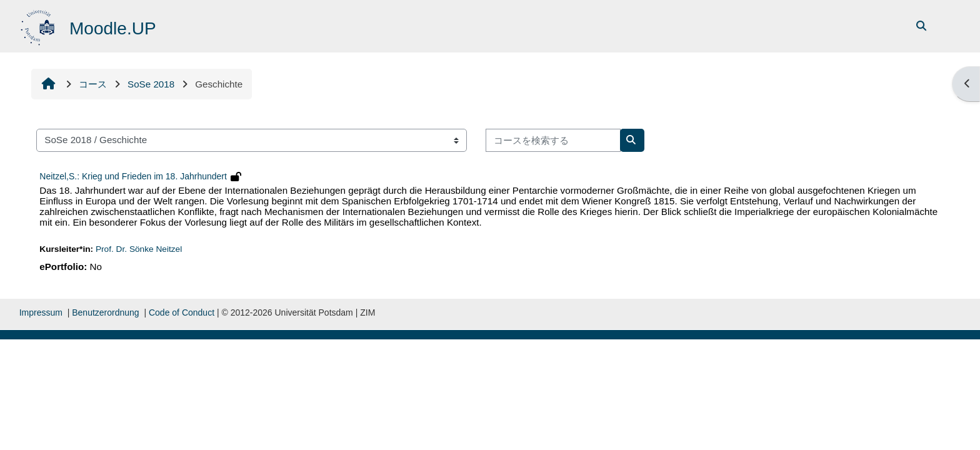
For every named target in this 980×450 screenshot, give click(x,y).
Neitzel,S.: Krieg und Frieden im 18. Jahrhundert (133, 176)
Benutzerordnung (105, 312)
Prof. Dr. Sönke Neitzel (139, 249)
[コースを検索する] (553, 140)
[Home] (39, 25)
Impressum (41, 312)
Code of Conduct (182, 312)
